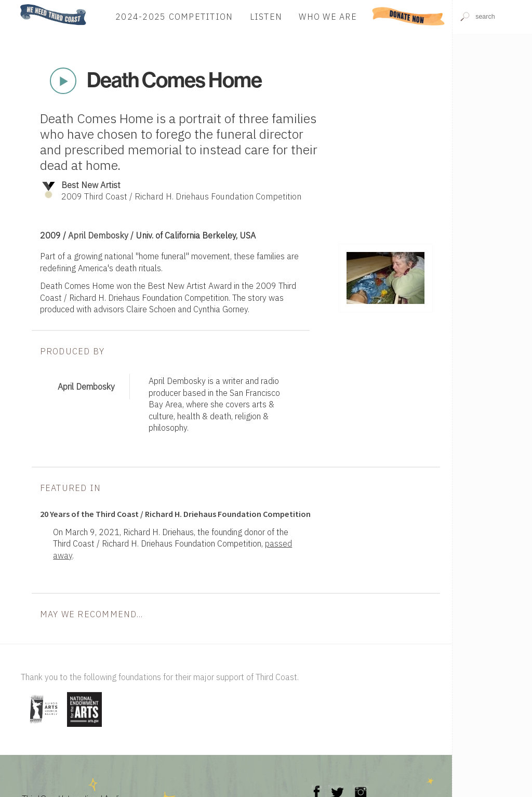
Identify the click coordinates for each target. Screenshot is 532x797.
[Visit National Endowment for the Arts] (84, 728)
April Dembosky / (102, 235)
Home (17, 5)
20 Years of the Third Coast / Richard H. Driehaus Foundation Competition (175, 514)
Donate (409, 16)
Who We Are (328, 16)
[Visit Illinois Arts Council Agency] (43, 728)
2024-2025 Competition (174, 16)
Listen (266, 16)
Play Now (63, 81)
